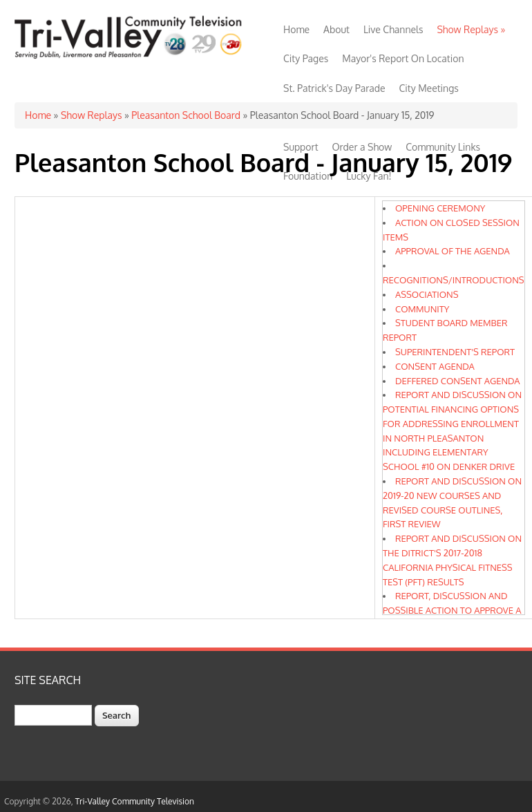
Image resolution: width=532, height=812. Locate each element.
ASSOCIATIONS (427, 294)
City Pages (306, 58)
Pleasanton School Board (186, 115)
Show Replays (471, 29)
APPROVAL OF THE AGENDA (453, 251)
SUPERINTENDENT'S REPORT (455, 352)
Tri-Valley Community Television (135, 801)
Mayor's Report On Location (403, 58)
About (336, 29)
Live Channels (393, 29)
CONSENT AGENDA (435, 366)
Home (296, 29)
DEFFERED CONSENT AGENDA (458, 381)
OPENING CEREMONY (440, 208)
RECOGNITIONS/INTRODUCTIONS (454, 280)
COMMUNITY (422, 309)
